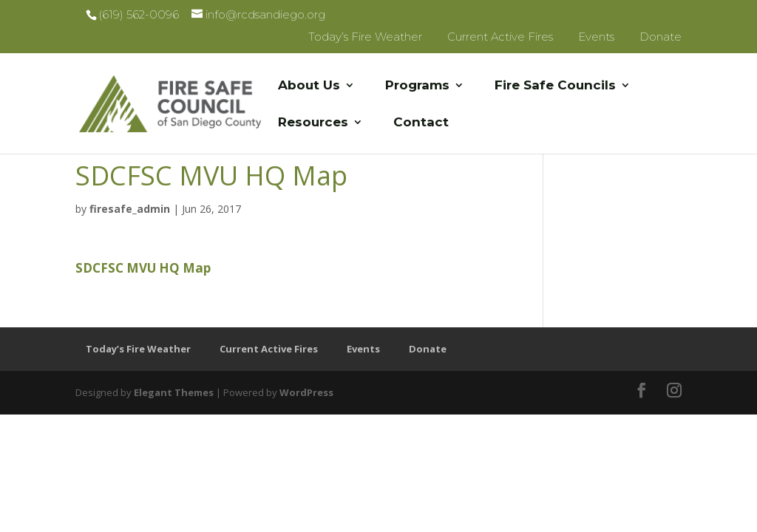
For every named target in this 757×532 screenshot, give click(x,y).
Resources (313, 123)
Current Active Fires (500, 37)
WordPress (306, 392)
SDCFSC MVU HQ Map (143, 268)
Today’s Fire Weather (365, 37)
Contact (421, 123)
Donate (661, 37)
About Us (309, 86)
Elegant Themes (174, 392)
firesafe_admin (130, 209)
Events (596, 37)
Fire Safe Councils (555, 86)
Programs (417, 86)
